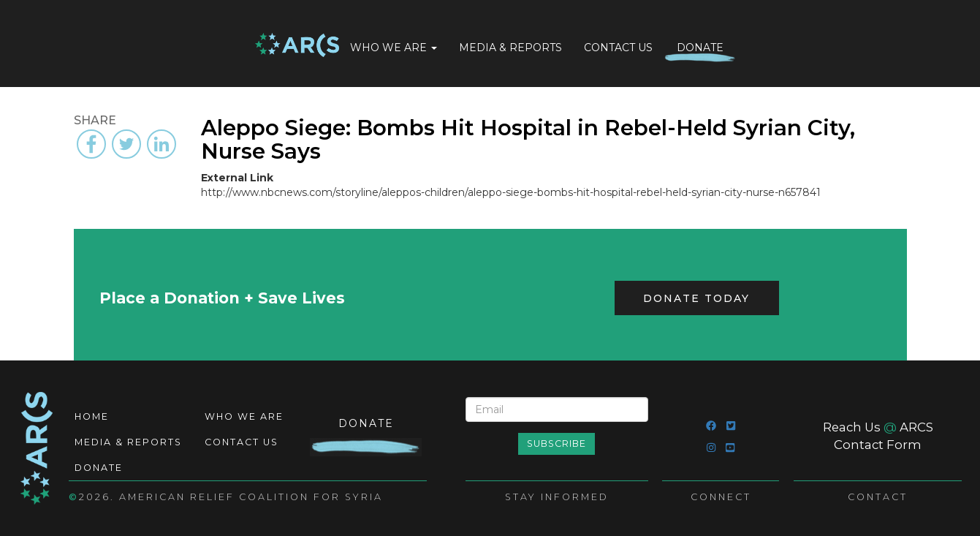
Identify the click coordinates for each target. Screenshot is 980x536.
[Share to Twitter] (126, 144)
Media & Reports (510, 48)
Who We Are (394, 48)
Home (297, 46)
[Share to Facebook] (91, 144)
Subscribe (557, 443)
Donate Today (696, 298)
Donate (700, 48)
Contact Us (618, 48)
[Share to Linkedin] (162, 144)
